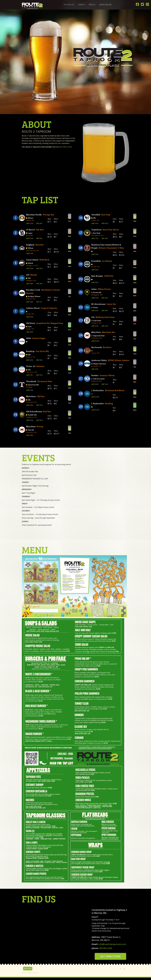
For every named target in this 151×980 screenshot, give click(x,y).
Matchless (31, 396)
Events (82, 5)
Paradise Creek (33, 290)
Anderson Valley (99, 360)
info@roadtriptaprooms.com (112, 944)
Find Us (92, 5)
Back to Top (28, 968)
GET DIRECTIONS (110, 956)
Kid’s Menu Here (66, 147)
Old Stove (31, 323)
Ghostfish (96, 215)
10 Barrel (30, 230)
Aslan (94, 289)
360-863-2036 (106, 948)
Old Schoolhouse (34, 411)
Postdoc (95, 375)
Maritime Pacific (34, 215)
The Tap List (69, 5)
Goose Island (32, 260)
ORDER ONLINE (105, 5)
